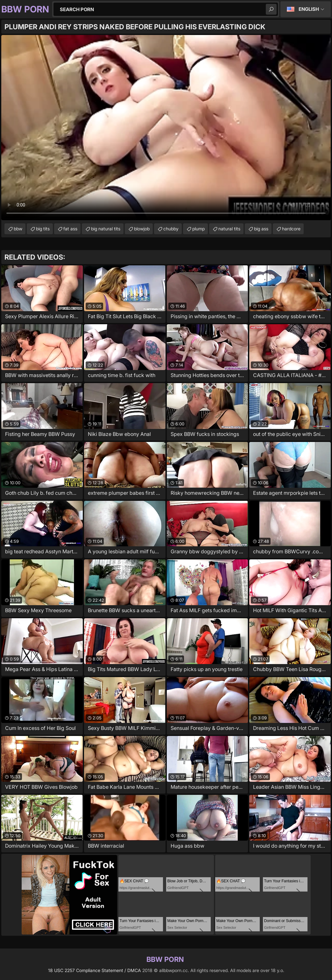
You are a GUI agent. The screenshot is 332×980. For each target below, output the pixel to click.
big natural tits (106, 229)
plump (198, 229)
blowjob (142, 229)
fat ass (70, 229)
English (309, 9)
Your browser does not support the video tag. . (166, 128)
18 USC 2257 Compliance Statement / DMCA (95, 970)
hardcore (291, 229)
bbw (18, 229)
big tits (43, 229)
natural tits (229, 229)
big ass (261, 229)
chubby (171, 229)
